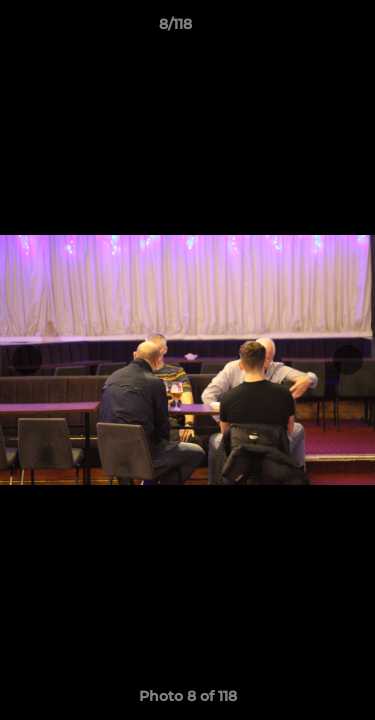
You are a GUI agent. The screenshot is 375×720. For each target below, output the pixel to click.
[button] (303, 29)
